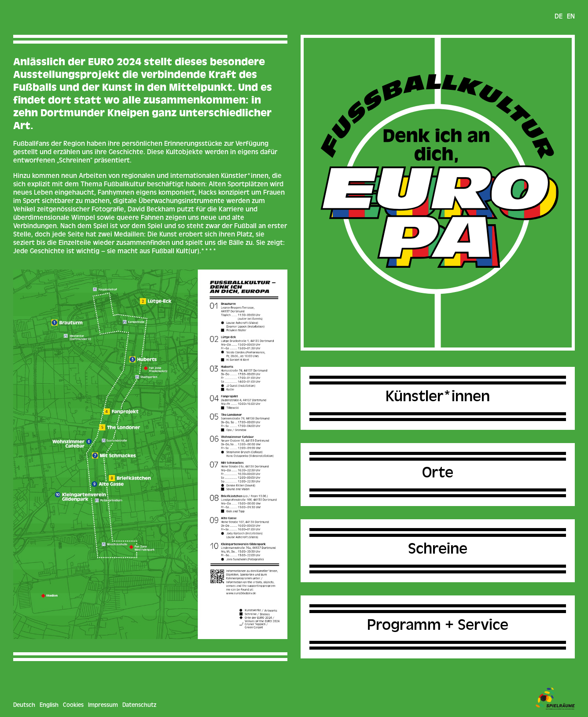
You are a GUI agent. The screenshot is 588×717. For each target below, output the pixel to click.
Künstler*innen (438, 398)
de (559, 17)
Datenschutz (139, 706)
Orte (438, 474)
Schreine (438, 551)
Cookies (73, 706)
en (571, 17)
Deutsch (24, 706)
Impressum (103, 706)
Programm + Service (438, 627)
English (49, 706)
